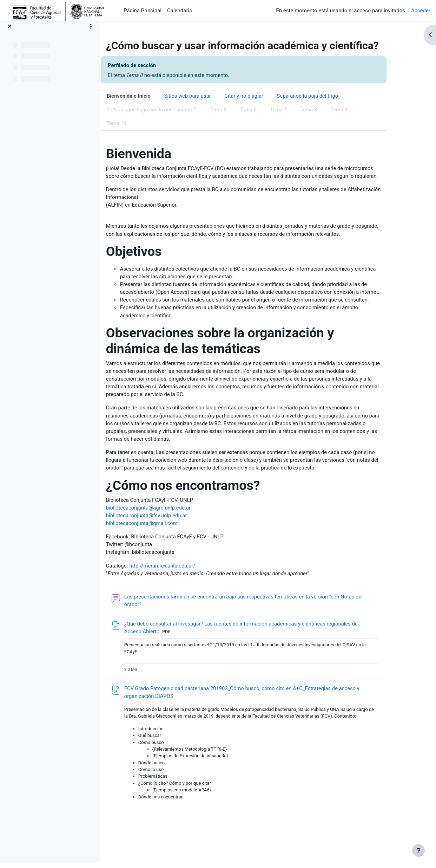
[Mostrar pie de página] (418, 850)
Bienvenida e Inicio (148, 96)
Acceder (421, 11)
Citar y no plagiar (264, 96)
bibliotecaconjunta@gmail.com (161, 544)
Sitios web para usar (207, 96)
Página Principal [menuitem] (143, 11)
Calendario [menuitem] (180, 11)
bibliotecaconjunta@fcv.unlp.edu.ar (166, 536)
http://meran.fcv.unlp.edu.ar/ (182, 587)
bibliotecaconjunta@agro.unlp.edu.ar (168, 528)
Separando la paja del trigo (329, 96)
